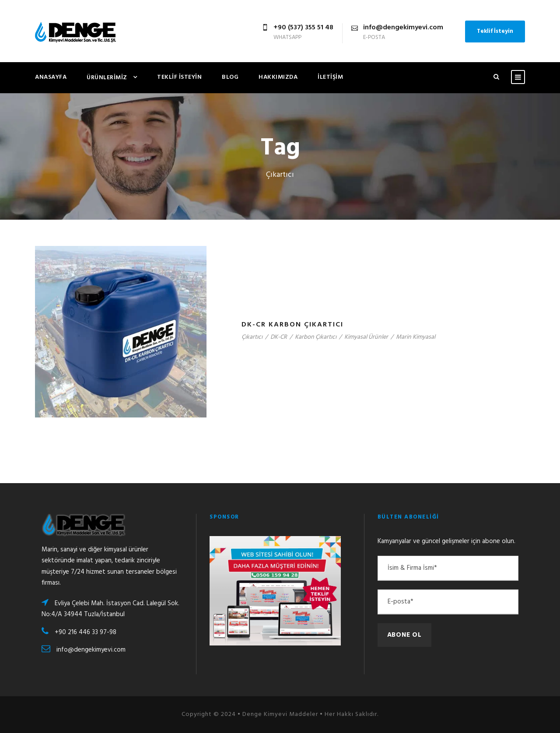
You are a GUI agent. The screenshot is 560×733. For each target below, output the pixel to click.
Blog (230, 77)
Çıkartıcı (252, 337)
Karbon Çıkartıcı (316, 337)
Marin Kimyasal (416, 337)
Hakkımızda (278, 77)
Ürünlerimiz (107, 78)
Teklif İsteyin (495, 31)
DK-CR (279, 337)
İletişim (330, 77)
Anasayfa (51, 77)
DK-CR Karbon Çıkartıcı (292, 325)
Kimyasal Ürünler (366, 337)
